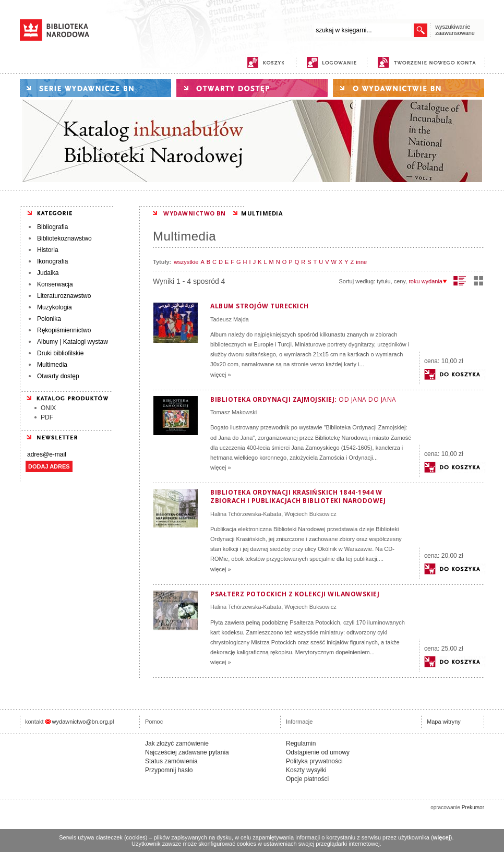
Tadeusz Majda (230, 319)
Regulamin (301, 743)
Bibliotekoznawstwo (64, 238)
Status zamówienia (171, 761)
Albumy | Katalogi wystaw (73, 342)
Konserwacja (55, 284)
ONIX (48, 408)
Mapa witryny (444, 722)
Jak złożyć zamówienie (177, 743)
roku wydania (428, 281)
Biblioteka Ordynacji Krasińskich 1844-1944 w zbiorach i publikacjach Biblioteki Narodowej (298, 496)
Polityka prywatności (314, 761)
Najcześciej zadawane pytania (187, 752)
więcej (442, 837)
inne (361, 262)
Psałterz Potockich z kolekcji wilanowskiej (295, 594)
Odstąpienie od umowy (318, 752)
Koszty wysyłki (306, 770)
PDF (47, 417)
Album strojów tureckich (260, 306)
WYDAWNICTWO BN (194, 213)
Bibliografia (52, 227)
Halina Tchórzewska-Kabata (246, 514)
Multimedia (52, 365)
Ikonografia (52, 261)
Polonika (49, 319)
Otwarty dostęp (58, 376)
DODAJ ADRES (49, 466)
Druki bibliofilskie (60, 353)
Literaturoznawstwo (64, 296)
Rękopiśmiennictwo (64, 330)
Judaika (48, 273)
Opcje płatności (307, 779)
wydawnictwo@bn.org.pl (83, 722)
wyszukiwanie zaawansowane (455, 30)
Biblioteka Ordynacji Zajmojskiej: (303, 399)
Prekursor (473, 807)
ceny (400, 281)
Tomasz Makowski (233, 412)
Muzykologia (55, 307)
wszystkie (186, 262)
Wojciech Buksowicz (310, 514)
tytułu (383, 281)
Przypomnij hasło (169, 770)
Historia (48, 250)
